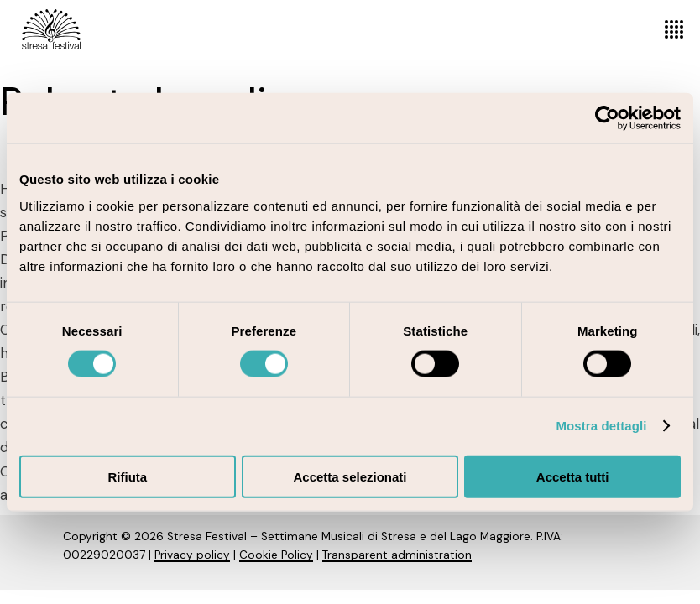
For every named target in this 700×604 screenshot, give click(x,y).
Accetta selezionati (350, 476)
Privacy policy (192, 555)
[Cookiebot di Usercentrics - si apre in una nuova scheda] (607, 118)
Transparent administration (397, 555)
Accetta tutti (573, 476)
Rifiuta (127, 476)
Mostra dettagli (601, 426)
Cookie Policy (276, 555)
